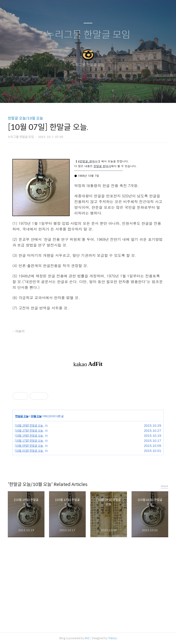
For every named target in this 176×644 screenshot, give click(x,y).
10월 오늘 (36, 416)
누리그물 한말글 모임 (88, 35)
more (165, 486)
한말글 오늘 (22, 416)
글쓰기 (64, 94)
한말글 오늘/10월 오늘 (25, 118)
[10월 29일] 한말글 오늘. (29, 425)
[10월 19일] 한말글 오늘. (29, 436)
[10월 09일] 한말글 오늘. (29, 446)
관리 (111, 94)
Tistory (112, 638)
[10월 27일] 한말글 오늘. (29, 431)
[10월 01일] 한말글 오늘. (29, 451)
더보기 (20, 331)
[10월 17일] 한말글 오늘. (29, 441)
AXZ (87, 638)
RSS (96, 94)
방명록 (80, 94)
